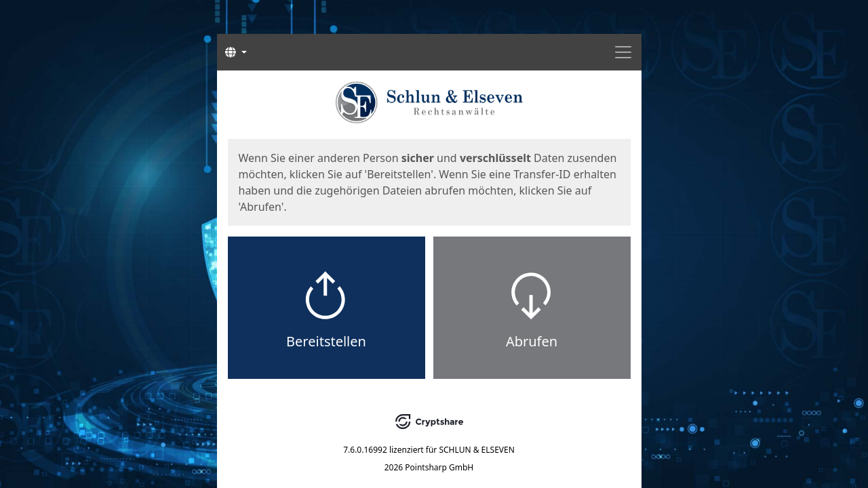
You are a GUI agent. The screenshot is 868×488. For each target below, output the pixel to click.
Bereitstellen (326, 341)
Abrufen (532, 341)
